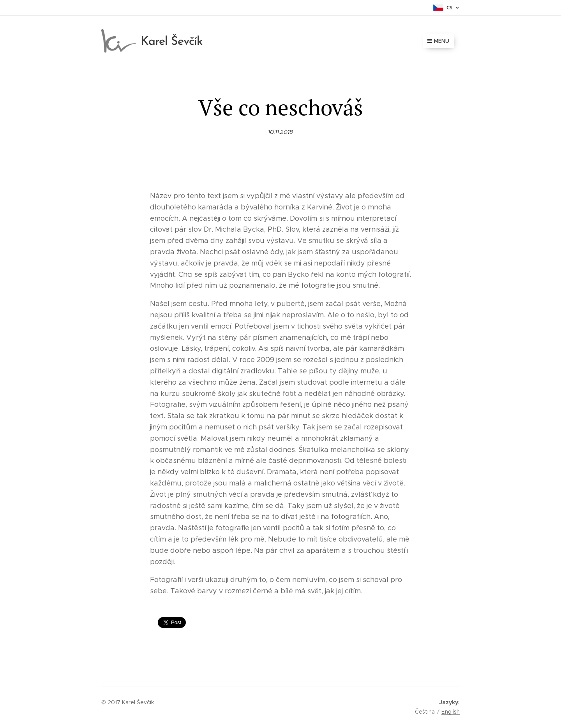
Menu (438, 41)
